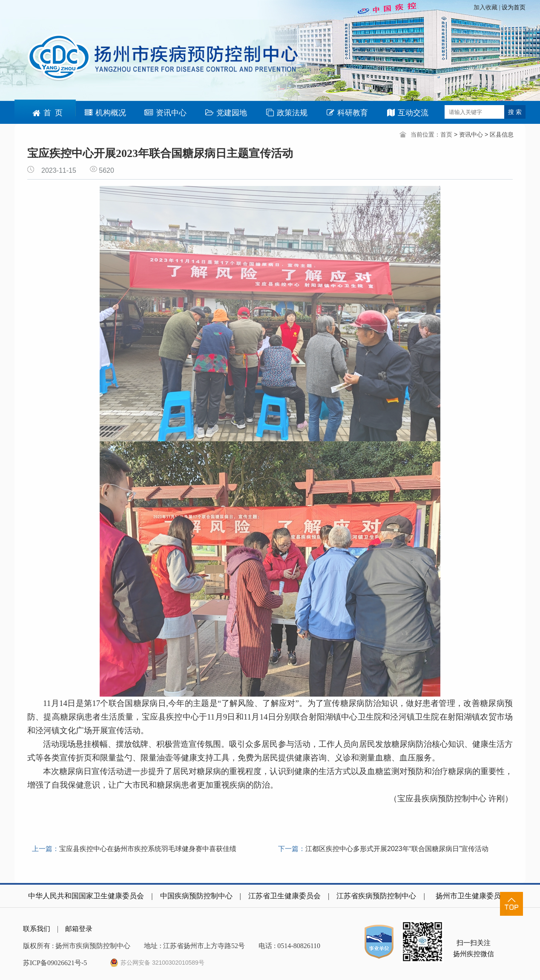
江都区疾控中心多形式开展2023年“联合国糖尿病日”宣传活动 (397, 849)
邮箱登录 (79, 929)
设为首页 (514, 7)
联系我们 (37, 929)
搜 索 (515, 112)
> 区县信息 (499, 134)
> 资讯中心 (469, 134)
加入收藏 (486, 7)
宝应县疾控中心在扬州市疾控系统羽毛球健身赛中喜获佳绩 (148, 849)
